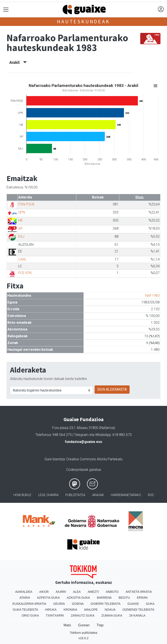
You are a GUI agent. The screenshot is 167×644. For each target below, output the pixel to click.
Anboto (112, 592)
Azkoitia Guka (78, 598)
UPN (22, 212)
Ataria (25, 598)
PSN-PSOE (27, 204)
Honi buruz (22, 495)
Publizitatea (75, 495)
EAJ (21, 236)
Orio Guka (30, 615)
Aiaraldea (24, 592)
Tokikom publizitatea (83, 633)
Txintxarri (55, 615)
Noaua (110, 610)
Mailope (91, 610)
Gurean (84, 625)
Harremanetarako (126, 495)
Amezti (93, 592)
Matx (67, 625)
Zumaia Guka (112, 615)
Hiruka (51, 610)
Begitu (124, 598)
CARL (22, 259)
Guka (150, 604)
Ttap (100, 625)
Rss (151, 495)
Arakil (18, 62)
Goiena (78, 604)
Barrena (104, 598)
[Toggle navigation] (6, 10)
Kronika (70, 610)
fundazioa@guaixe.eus (83, 442)
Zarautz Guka (83, 615)
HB (20, 220)
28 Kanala (137, 615)
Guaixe (133, 604)
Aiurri (61, 592)
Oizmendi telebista (138, 610)
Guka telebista (25, 610)
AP (20, 228)
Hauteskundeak (83, 21)
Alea (77, 592)
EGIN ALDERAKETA (112, 389)
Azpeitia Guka (48, 598)
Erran (142, 598)
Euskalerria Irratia (29, 604)
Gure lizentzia (55, 459)
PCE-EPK (25, 273)
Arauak (98, 495)
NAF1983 (152, 296)
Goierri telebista (106, 604)
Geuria (59, 604)
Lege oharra (48, 495)
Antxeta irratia (139, 592)
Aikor (44, 592)
